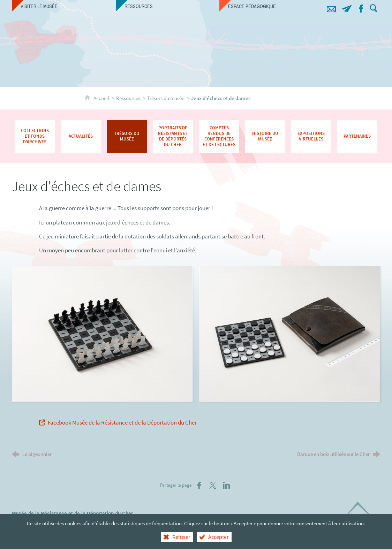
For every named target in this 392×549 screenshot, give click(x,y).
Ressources (128, 98)
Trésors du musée (166, 98)
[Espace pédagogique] (271, 6)
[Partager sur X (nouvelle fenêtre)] (213, 485)
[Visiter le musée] (64, 6)
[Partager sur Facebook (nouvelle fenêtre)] (199, 485)
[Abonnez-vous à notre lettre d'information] (347, 7)
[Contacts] (331, 7)
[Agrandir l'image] (102, 333)
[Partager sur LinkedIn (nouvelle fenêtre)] (226, 485)
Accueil (102, 98)
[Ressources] (168, 6)
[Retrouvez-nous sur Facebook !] (361, 7)
